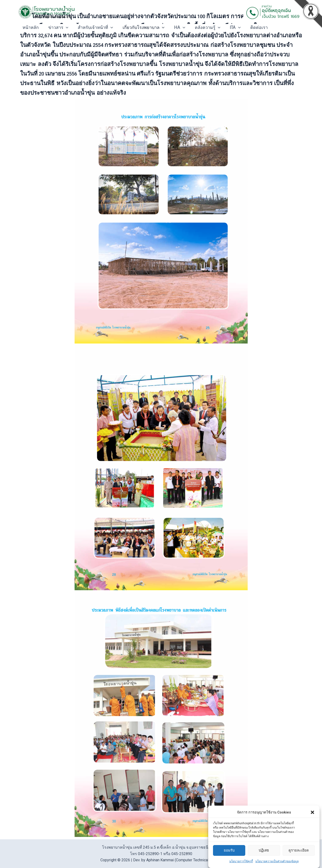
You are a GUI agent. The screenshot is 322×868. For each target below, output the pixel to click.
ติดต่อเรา (252, 27)
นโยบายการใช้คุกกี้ (241, 861)
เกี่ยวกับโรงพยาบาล (140, 27)
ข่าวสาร (57, 27)
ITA (229, 27)
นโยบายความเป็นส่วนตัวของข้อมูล (277, 861)
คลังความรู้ (202, 27)
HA (175, 27)
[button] (312, 812)
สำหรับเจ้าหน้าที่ (93, 27)
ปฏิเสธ (264, 850)
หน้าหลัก (30, 27)
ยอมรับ (229, 850)
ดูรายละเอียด (299, 850)
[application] (64, 27)
